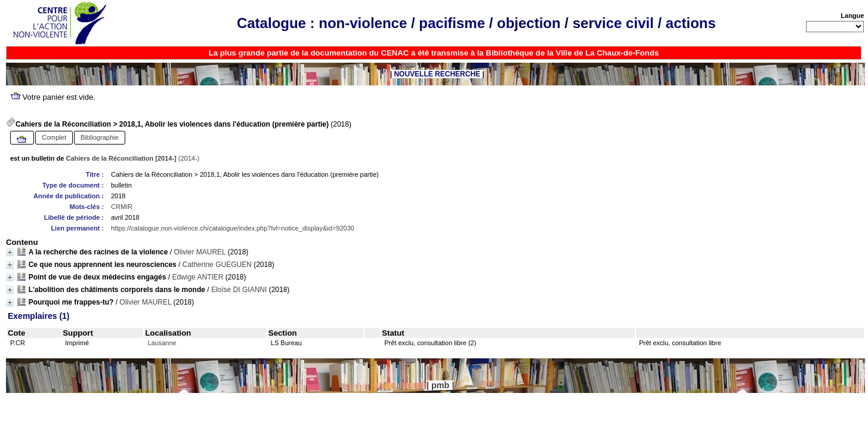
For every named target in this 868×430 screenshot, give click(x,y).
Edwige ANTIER (197, 277)
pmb (440, 385)
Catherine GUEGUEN (217, 265)
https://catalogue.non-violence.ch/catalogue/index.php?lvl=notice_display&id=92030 (233, 228)
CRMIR (122, 207)
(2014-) (133, 158)
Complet (54, 137)
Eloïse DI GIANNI (239, 290)
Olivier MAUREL (200, 252)
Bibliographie (100, 137)
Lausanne (162, 343)
